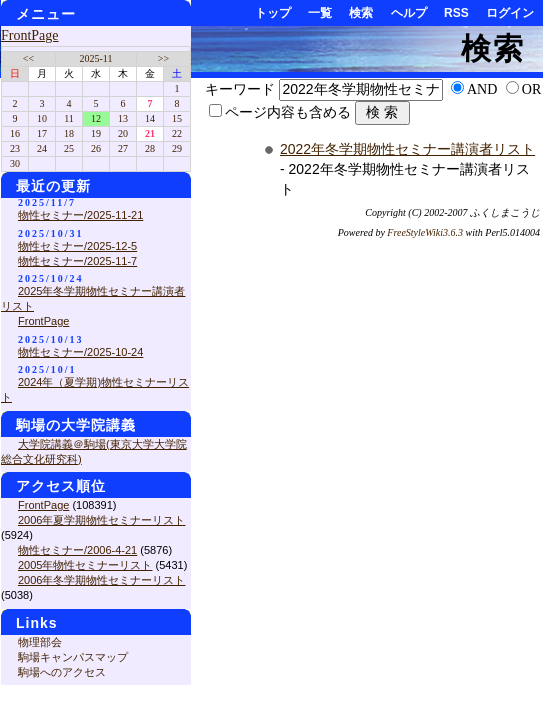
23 (15, 148)
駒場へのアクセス (62, 672)
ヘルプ (409, 13)
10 (42, 118)
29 (177, 148)
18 (69, 133)
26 (96, 148)
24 (42, 148)
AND (482, 89)
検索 (361, 13)
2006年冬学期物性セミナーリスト (101, 580)
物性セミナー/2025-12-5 (77, 246)
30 (15, 163)
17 (42, 133)
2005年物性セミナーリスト (85, 565)
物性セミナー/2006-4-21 (77, 550)
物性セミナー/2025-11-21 (80, 215)
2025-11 (96, 58)
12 (96, 118)
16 (15, 133)
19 (96, 133)
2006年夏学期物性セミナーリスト (101, 520)
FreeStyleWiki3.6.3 (425, 232)
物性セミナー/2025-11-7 (77, 261)
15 (177, 118)
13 (123, 118)
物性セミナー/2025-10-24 (80, 352)
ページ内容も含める (288, 112)
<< (28, 58)
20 (123, 133)
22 (177, 133)
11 (69, 118)
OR (531, 89)
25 (69, 148)
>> (163, 58)
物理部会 (40, 642)
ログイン (510, 13)
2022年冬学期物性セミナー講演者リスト (407, 149)
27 (123, 148)
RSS (456, 13)
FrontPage (30, 35)
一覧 (320, 13)
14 (150, 118)
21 (150, 133)
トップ (273, 13)
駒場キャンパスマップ (73, 657)
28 (150, 148)
